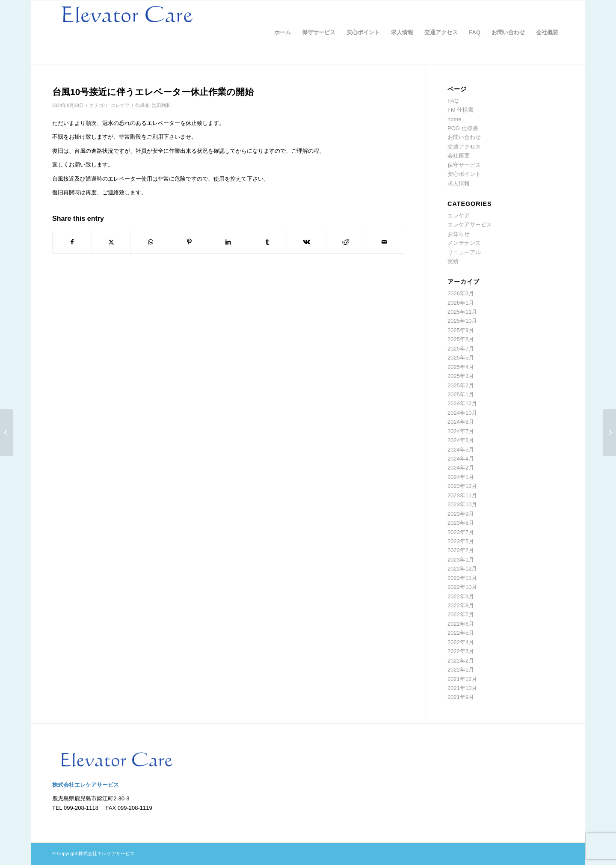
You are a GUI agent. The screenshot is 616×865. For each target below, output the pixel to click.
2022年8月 (461, 605)
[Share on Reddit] (346, 242)
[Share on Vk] (306, 242)
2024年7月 (461, 431)
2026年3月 (461, 293)
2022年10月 (462, 587)
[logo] (127, 33)
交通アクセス (464, 147)
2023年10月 (462, 504)
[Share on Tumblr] (267, 242)
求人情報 (459, 183)
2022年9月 (461, 596)
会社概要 (459, 156)
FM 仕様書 (461, 110)
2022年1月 (461, 670)
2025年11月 (462, 312)
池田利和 (161, 105)
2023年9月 (461, 514)
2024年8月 (461, 422)
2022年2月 (461, 661)
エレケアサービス (470, 224)
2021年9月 (461, 697)
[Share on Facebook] (72, 242)
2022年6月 (461, 624)
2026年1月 (461, 303)
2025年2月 (461, 385)
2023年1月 (461, 560)
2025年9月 (461, 330)
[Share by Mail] (385, 242)
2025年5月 (461, 358)
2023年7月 (461, 532)
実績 (453, 261)
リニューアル (464, 252)
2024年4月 (461, 459)
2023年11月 (462, 495)
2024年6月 (461, 440)
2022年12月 (462, 569)
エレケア (120, 105)
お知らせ (459, 234)
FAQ (453, 101)
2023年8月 (461, 523)
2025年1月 (461, 394)
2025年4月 (461, 367)
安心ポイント (464, 174)
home (455, 119)
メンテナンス (464, 243)
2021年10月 (462, 688)
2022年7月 (461, 614)
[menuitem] (283, 33)
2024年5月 (461, 450)
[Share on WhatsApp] (150, 242)
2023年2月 (461, 550)
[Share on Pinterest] (190, 242)
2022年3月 (461, 651)
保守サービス (464, 165)
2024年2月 (461, 468)
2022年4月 (461, 642)
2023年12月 (462, 486)
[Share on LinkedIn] (228, 242)
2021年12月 (462, 679)
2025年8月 (461, 339)
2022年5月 (461, 633)
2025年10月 (462, 321)
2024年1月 (461, 477)
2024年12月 (462, 403)
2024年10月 (462, 413)
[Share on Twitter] (111, 242)
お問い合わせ (464, 137)
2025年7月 (461, 349)
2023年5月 (461, 541)
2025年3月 (461, 376)
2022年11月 (462, 578)
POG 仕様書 (463, 128)
